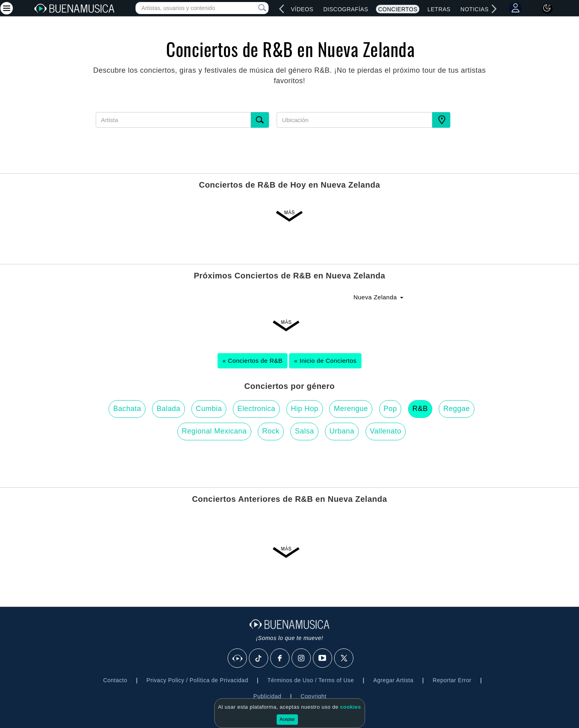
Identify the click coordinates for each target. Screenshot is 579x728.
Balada (168, 409)
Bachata (127, 409)
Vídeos (302, 9)
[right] (494, 9)
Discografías (346, 9)
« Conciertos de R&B (253, 361)
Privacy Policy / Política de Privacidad (197, 680)
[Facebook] (280, 658)
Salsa (304, 431)
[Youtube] (323, 658)
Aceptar (287, 719)
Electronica (256, 409)
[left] (282, 9)
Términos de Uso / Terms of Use (311, 680)
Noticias (474, 9)
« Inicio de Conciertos (325, 361)
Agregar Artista (393, 680)
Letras (439, 9)
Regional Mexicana (214, 431)
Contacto (115, 680)
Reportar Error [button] (452, 680)
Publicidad (267, 696)
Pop (390, 409)
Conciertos (398, 9)
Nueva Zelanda (378, 297)
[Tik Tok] (259, 658)
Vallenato (386, 431)
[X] (344, 658)
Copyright (313, 696)
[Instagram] (302, 658)
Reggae (456, 409)
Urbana (342, 431)
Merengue (351, 409)
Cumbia (209, 409)
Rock (271, 431)
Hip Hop (305, 409)
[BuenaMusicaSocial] (238, 658)
